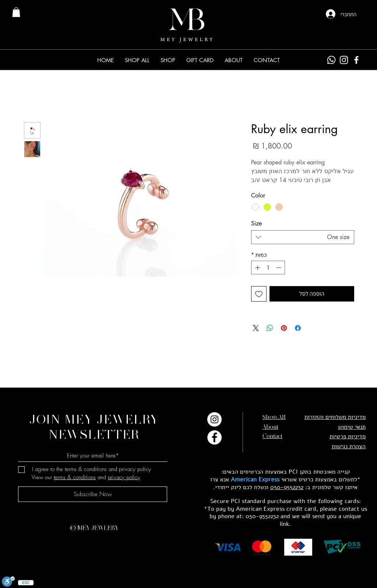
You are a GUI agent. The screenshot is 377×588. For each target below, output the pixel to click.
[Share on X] (256, 328)
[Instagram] (344, 60)
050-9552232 (287, 487)
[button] (168, 60)
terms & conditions (75, 477)
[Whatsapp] (331, 60)
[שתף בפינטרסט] (284, 328)
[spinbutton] (268, 268)
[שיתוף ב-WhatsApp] (270, 328)
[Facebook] (356, 60)
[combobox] (303, 237)
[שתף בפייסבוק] (298, 328)
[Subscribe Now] (93, 494)
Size (256, 223)
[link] (16, 12)
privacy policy (124, 477)
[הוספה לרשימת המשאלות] (259, 294)
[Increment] (257, 268)
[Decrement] (279, 268)
